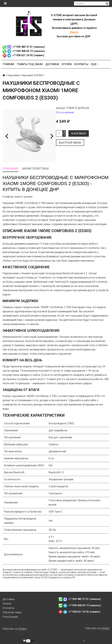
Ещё (95, 64)
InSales (23, 629)
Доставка (52, 64)
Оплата (67, 64)
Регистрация (10, 617)
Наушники (13, 75)
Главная (8, 64)
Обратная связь (12, 612)
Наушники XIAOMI (32, 75)
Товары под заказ (30, 64)
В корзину (79, 134)
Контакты (81, 64)
